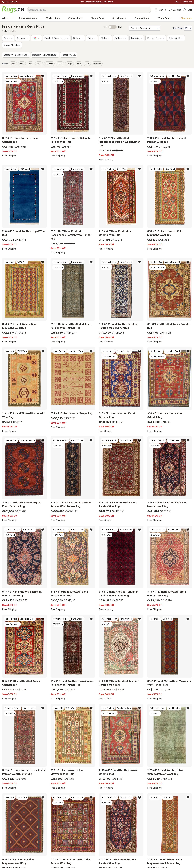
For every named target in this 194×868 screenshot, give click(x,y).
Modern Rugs (53, 18)
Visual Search (165, 18)
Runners (97, 64)
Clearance (186, 18)
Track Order (187, 2)
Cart (188, 10)
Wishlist (175, 10)
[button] (8, 38)
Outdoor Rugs (75, 18)
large (69, 64)
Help (177, 2)
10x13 (60, 64)
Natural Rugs (97, 18)
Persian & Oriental (28, 18)
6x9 (31, 64)
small (13, 64)
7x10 (22, 64)
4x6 (87, 64)
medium (49, 64)
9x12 (79, 64)
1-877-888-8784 (12, 2)
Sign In (160, 10)
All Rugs (6, 18)
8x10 (39, 64)
